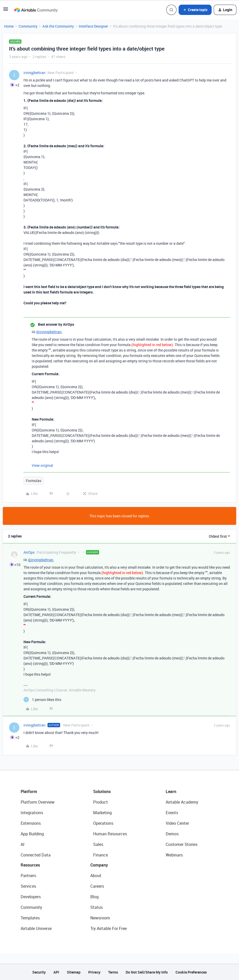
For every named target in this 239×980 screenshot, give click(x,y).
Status (97, 907)
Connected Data (36, 855)
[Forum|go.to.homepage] (36, 10)
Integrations (32, 813)
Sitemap (74, 972)
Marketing (102, 813)
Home (9, 26)
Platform (29, 791)
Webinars (174, 855)
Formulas (34, 481)
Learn (171, 791)
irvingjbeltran (34, 73)
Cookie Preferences (191, 972)
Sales (98, 844)
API (56, 972)
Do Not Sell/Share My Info (147, 972)
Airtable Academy (182, 802)
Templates (30, 918)
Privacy (94, 972)
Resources (30, 865)
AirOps (29, 552)
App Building (32, 834)
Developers (31, 897)
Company (99, 865)
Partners (28, 876)
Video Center (177, 823)
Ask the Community (58, 26)
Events (172, 813)
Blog (94, 897)
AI (23, 844)
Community (28, 26)
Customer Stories (182, 844)
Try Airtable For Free (109, 928)
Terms (113, 972)
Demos (172, 834)
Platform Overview (38, 802)
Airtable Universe (36, 928)
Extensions (31, 823)
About (96, 876)
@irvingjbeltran (49, 332)
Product (101, 802)
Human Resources (110, 834)
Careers (97, 886)
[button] (6, 11)
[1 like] (42, 700)
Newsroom (100, 918)
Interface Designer (93, 26)
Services (28, 886)
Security (39, 972)
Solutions (102, 791)
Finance (101, 855)
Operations (103, 823)
